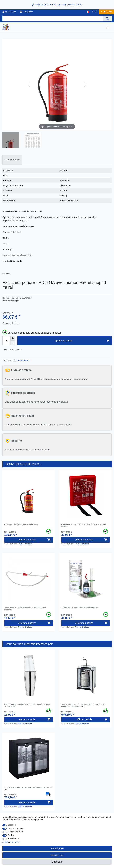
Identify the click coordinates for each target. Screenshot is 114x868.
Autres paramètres (11, 842)
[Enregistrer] (26, 12)
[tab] (12, 160)
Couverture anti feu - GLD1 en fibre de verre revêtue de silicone (84, 525)
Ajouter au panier (82, 341)
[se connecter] (9, 12)
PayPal (11, 835)
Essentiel (12, 825)
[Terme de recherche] (53, 18)
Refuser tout (57, 855)
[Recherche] (107, 18)
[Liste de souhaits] (95, 12)
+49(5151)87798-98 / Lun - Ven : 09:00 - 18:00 (57, 5)
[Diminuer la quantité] (13, 343)
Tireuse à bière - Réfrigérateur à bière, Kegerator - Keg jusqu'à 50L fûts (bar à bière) (84, 705)
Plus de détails (12, 160)
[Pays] (88, 12)
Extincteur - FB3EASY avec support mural (21, 524)
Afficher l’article (92, 719)
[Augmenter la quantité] (13, 338)
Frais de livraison (23, 360)
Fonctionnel (13, 839)
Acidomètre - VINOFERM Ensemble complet (79, 608)
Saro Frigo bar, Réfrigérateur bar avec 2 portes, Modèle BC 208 (28, 788)
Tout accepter (57, 848)
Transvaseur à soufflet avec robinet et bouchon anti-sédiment (25, 609)
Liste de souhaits (13, 350)
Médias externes (16, 832)
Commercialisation (16, 828)
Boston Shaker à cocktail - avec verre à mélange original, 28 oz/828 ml (28, 705)
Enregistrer (57, 862)
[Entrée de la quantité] (6, 341)
